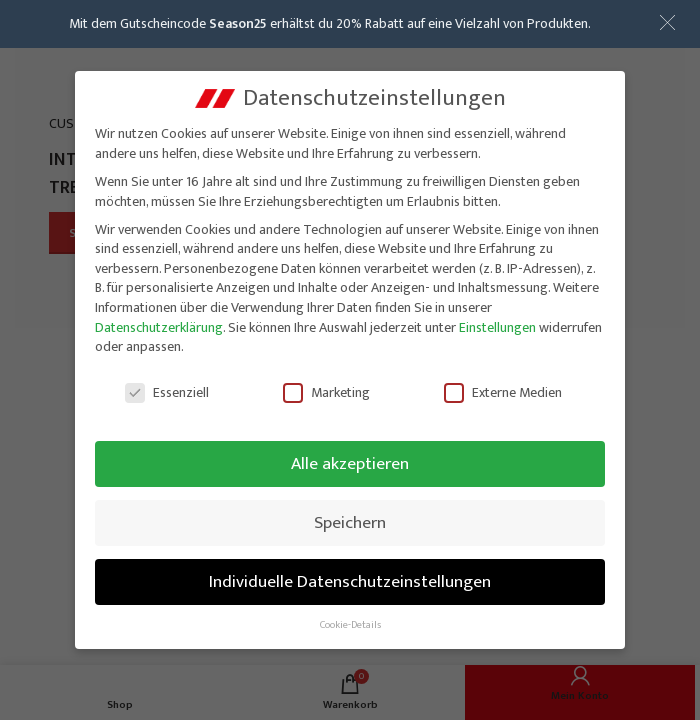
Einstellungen (497, 322)
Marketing (326, 387)
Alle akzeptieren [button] (350, 458)
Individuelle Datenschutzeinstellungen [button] (350, 576)
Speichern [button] (350, 517)
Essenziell (167, 387)
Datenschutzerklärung (159, 322)
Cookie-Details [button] (350, 620)
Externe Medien (503, 387)
